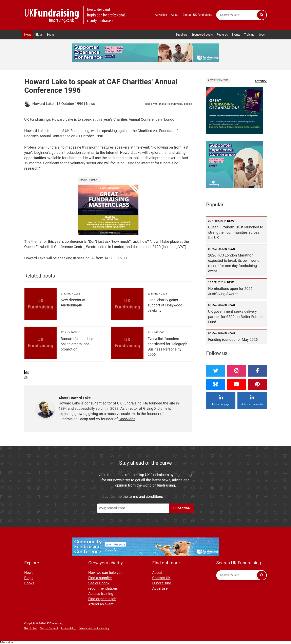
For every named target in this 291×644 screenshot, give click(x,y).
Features (222, 35)
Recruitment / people (180, 104)
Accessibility (68, 628)
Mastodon (6, 642)
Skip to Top (31, 628)
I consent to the (133, 497)
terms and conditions (146, 497)
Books (50, 35)
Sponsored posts (202, 35)
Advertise (161, 15)
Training (249, 35)
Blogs (39, 35)
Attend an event (101, 604)
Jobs (262, 35)
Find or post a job (102, 599)
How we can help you (105, 573)
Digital (163, 104)
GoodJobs (127, 419)
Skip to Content (49, 628)
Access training (101, 594)
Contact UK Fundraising (197, 15)
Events (236, 35)
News (28, 35)
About (175, 15)
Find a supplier (100, 578)
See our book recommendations (103, 586)
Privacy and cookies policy (94, 628)
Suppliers (181, 35)
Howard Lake (43, 104)
